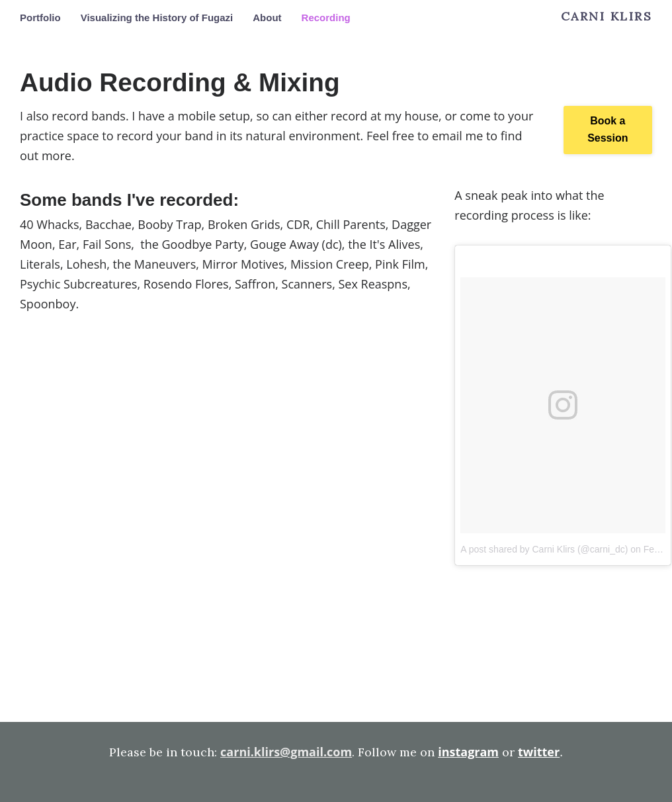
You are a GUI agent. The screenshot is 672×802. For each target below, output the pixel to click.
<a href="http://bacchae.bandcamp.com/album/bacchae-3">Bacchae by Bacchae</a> (227, 373)
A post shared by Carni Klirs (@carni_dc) (544, 549)
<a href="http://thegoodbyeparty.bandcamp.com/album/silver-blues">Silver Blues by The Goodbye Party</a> (227, 657)
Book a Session (608, 130)
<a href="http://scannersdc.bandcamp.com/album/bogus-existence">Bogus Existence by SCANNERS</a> (227, 468)
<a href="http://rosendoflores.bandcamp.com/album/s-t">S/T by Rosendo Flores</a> (227, 562)
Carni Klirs (607, 17)
